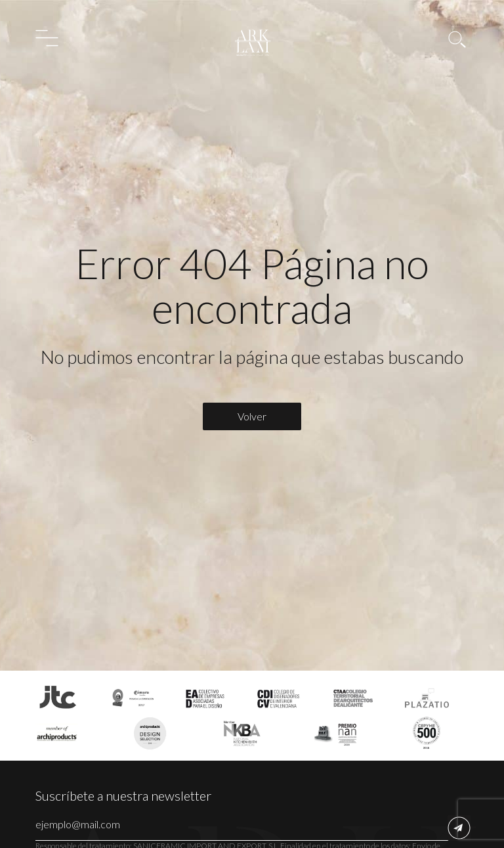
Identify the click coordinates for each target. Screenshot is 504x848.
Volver (252, 416)
